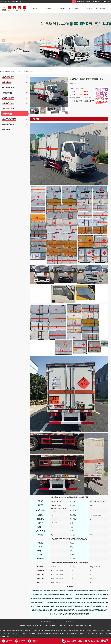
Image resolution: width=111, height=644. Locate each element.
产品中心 (76, 8)
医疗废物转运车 (8, 88)
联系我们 (103, 8)
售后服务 (90, 8)
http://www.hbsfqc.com (84, 98)
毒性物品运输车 (8, 109)
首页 (13, 72)
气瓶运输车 (6, 130)
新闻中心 (63, 8)
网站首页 (35, 8)
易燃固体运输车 (8, 98)
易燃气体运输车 (29, 72)
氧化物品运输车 (8, 103)
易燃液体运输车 (8, 93)
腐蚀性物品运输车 (9, 119)
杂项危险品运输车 (9, 124)
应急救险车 (6, 82)
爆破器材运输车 (8, 77)
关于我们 (49, 8)
